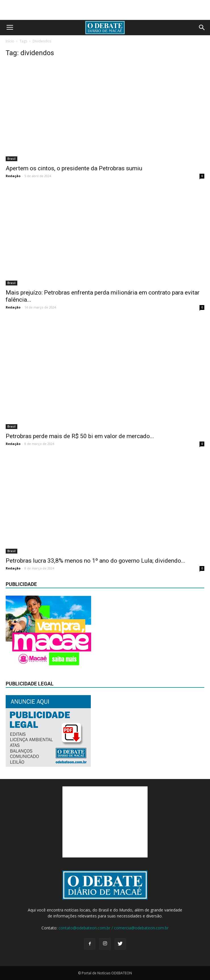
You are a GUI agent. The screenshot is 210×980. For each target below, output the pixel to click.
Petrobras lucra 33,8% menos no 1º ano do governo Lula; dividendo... (95, 561)
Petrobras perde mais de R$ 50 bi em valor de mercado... (80, 436)
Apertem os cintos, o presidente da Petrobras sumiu (74, 168)
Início (10, 41)
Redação (13, 176)
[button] (202, 28)
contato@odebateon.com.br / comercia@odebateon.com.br (114, 928)
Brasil (11, 159)
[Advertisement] (105, 10)
